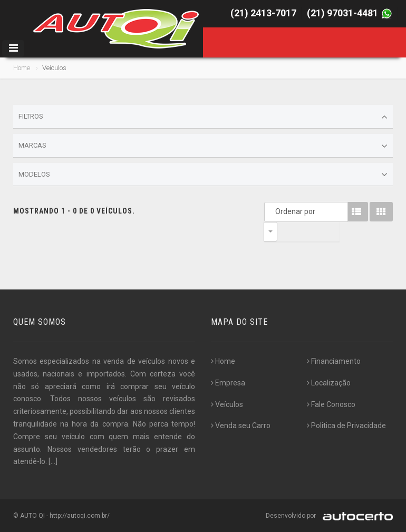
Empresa (228, 383)
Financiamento (334, 361)
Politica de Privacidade (346, 425)
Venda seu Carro (241, 425)
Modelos (203, 175)
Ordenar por (273, 211)
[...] (53, 461)
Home (22, 68)
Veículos (227, 404)
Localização (329, 383)
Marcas (203, 146)
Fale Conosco (331, 404)
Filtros (203, 117)
